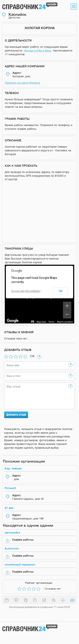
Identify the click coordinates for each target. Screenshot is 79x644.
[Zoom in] (67, 306)
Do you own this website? (26, 291)
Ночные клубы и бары (38, 51)
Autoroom (12, 548)
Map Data (41, 322)
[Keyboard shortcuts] (33, 321)
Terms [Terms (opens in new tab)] (51, 322)
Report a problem (65, 322)
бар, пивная (13, 468)
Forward (10, 488)
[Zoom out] (67, 314)
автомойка (12, 532)
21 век (9, 508)
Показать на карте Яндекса (22, 83)
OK (60, 291)
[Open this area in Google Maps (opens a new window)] (13, 321)
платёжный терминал (20, 564)
